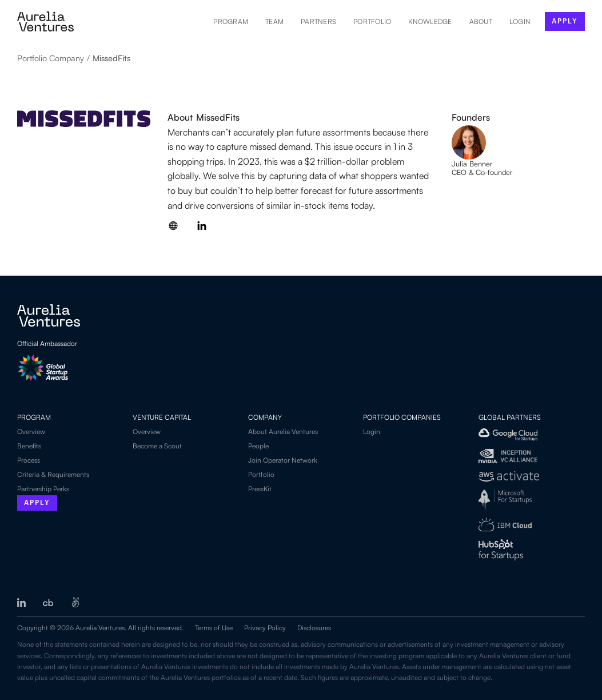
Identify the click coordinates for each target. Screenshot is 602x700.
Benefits (29, 446)
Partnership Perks (43, 489)
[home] (45, 21)
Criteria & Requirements (53, 474)
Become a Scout (157, 446)
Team (274, 21)
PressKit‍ (260, 489)
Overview (31, 431)
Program (231, 21)
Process (29, 460)
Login (372, 431)
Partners (318, 21)
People (258, 446)
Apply (37, 503)
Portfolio (372, 21)
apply (565, 21)
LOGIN (520, 21)
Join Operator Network (283, 460)
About (481, 21)
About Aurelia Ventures (283, 431)
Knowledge (430, 21)
